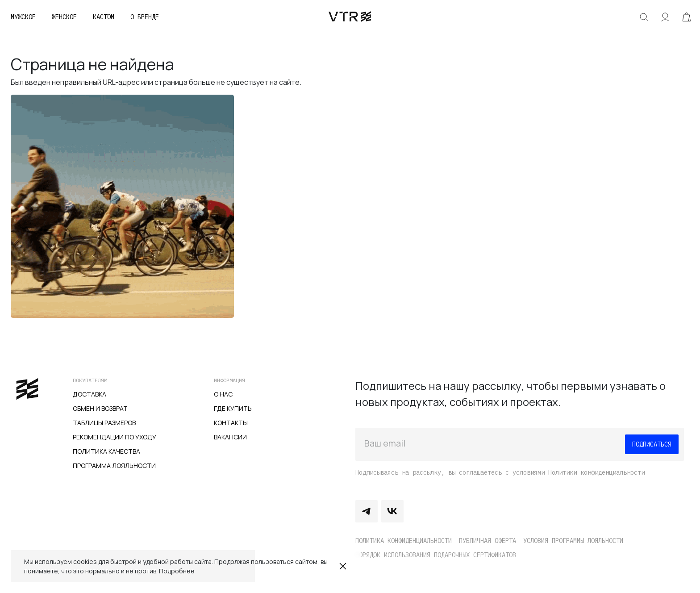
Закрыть (343, 566)
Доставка (90, 394)
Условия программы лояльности (573, 541)
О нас (223, 394)
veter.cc (350, 17)
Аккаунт (665, 17)
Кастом (104, 17)
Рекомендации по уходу (115, 437)
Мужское (23, 17)
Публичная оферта (487, 541)
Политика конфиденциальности (404, 541)
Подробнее (177, 571)
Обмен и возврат (100, 408)
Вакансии (230, 437)
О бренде (145, 17)
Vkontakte (392, 511)
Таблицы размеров (104, 423)
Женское (64, 17)
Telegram (367, 511)
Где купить (233, 408)
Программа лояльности (114, 466)
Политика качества (106, 451)
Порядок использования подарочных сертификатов (436, 555)
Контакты (231, 423)
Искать (644, 17)
